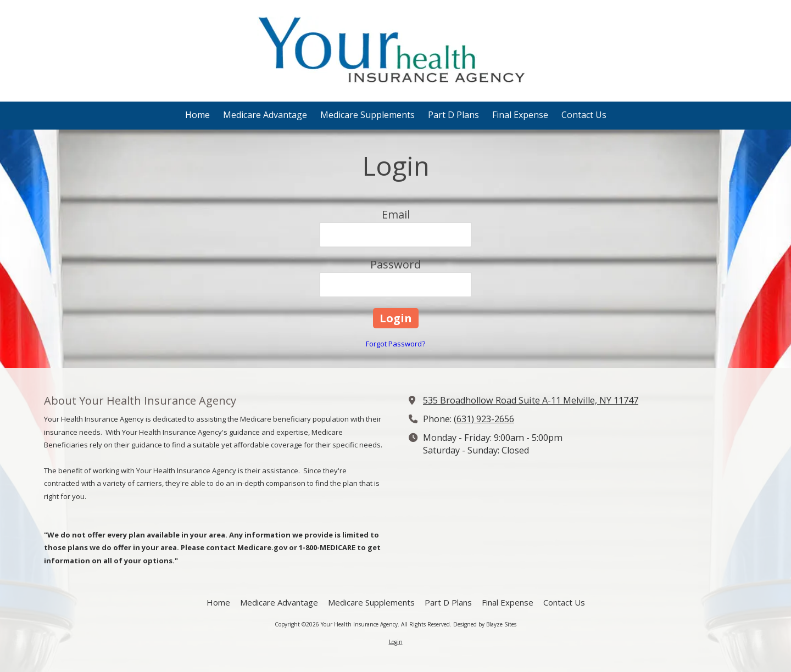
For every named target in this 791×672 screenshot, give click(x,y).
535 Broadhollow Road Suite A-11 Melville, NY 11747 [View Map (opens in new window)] (531, 400)
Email (396, 214)
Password (396, 264)
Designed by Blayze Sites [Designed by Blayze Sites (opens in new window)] (485, 624)
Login (396, 642)
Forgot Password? (396, 344)
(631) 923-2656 (484, 419)
